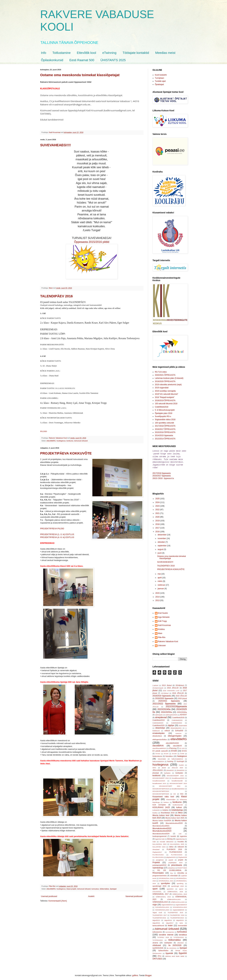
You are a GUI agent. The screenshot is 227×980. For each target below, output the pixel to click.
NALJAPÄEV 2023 (159, 845)
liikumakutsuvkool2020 (174, 822)
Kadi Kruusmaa (164, 624)
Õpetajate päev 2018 (164, 413)
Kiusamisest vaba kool (163, 795)
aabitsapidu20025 (171, 713)
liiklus (180, 811)
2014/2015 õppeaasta (164, 435)
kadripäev (167, 772)
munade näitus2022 (167, 840)
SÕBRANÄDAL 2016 (175, 890)
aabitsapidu (159, 713)
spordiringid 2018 (178, 885)
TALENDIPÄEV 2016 (57, 296)
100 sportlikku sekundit (164, 423)
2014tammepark (158, 686)
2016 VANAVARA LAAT (171, 689)
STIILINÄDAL (157, 890)
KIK (175, 792)
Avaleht (91, 896)
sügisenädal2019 (181, 903)
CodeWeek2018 (162, 407)
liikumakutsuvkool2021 (161, 824)
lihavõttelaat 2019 (168, 811)
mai (159, 572)
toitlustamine (157, 931)
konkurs (166, 801)
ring (171, 872)
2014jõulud (180, 684)
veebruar (162, 584)
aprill (160, 576)
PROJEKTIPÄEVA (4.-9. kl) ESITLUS (57, 537)
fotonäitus (169, 755)
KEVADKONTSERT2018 (161, 787)
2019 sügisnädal (162, 388)
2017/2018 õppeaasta (162, 472)
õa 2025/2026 (175, 944)
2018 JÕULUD (178, 692)
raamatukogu (158, 866)
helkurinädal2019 (177, 758)
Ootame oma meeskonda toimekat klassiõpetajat (80, 75)
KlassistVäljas (171, 798)
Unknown (162, 644)
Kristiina (161, 628)
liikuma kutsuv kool (161, 814)
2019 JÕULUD (181, 694)
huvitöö (181, 764)
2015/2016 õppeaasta (163, 477)
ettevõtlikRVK (158, 744)
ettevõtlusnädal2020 (159, 747)
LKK (180, 832)
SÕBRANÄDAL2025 (178, 901)
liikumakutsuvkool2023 (162, 830)
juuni (160, 552)
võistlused (157, 944)
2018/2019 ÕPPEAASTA (165, 400)
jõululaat (156, 771)
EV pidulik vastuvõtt (160, 749)
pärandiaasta (177, 864)
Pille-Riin (162, 636)
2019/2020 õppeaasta (164, 697)
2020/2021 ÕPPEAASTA (165, 375)
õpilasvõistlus (163, 949)
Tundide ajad (160, 81)
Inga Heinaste (164, 616)
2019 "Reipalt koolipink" (165, 397)
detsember (162, 533)
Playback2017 (157, 851)
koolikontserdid (178, 803)
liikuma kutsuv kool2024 (162, 819)
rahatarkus (171, 866)
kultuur (179, 806)
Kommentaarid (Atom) (58, 901)
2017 (158, 526)
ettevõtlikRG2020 (172, 742)
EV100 (174, 749)
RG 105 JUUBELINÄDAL (170, 869)
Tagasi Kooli (157, 911)
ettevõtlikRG (51, 441)
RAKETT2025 (182, 866)
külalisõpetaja (177, 809)
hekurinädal (162, 758)
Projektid (156, 861)
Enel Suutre (163, 612)
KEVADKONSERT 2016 (175, 774)
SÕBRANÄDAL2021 (174, 898)
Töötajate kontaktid (136, 53)
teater (170, 924)
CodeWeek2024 (177, 721)
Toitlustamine (62, 53)
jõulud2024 (181, 769)
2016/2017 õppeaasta (162, 474)
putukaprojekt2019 (160, 864)
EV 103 (182, 747)
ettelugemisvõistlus (160, 738)
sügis (155, 903)
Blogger (148, 974)
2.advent (155, 684)
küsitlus (155, 811)
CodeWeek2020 (177, 719)
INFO (154, 766)
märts (160, 580)
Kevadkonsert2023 (178, 777)
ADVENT (183, 713)
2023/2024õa (164, 708)
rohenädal (174, 874)
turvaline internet (166, 933)
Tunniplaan (160, 78)
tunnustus (95, 889)
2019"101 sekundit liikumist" (167, 394)
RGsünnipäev (158, 872)
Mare (160, 632)
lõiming (170, 838)
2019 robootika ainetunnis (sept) (168, 385)
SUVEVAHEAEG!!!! (56, 145)
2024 (158, 501)
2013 (158, 599)
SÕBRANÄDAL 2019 (163, 895)
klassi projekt (71, 889)
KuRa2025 (156, 809)
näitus (171, 845)
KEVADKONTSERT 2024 (170, 785)
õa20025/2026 (158, 947)
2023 (158, 505)
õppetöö (183, 952)
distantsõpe (160, 727)
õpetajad (113, 889)
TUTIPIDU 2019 (163, 936)
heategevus (182, 755)
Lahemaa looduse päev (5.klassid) (169, 378)
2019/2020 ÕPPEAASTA (165, 381)
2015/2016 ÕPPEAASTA (165, 432)
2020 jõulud (182, 697)
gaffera (135, 974)
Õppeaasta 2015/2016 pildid (92, 242)
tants (181, 922)
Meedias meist (165, 53)
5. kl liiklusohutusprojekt (165, 410)
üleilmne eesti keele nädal (175, 955)
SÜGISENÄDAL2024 (162, 908)
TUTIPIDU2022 (158, 939)
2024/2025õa (166, 711)
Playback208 (183, 856)
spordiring (180, 882)
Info (44, 53)
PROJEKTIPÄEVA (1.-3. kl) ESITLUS (57, 534)
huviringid (180, 760)
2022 (158, 508)
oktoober (161, 541)
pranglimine (160, 858)
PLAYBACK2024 (158, 856)
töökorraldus (104, 889)
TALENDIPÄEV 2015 (175, 911)
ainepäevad (161, 716)
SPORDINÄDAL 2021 (166, 879)
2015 (158, 592)
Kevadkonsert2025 (159, 779)
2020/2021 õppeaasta (169, 700)
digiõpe (171, 724)
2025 (158, 497)
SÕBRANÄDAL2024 (160, 901)
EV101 (184, 749)
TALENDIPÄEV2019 (177, 916)
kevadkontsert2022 (178, 787)
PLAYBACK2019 (176, 851)
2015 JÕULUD (173, 686)
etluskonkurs (157, 734)
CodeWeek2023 (158, 721)
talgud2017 (170, 922)
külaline (165, 809)
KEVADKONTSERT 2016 (178, 782)
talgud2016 (156, 922)
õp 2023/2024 (172, 947)
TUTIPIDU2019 (179, 936)
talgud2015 (180, 919)
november (162, 537)
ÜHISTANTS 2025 (113, 60)
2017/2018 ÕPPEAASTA (165, 426)
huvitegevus (61, 441)
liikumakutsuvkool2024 (161, 832)
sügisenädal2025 (179, 908)
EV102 (158, 752)
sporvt (181, 888)
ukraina (155, 941)
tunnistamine (170, 931)
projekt (181, 858)
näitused (181, 845)
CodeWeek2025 (159, 724)
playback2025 (171, 856)
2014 (158, 595)
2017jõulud (165, 692)
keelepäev (179, 771)
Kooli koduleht (161, 75)
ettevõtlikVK (177, 744)
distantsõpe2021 (176, 727)
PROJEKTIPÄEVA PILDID (52, 529)
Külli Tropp (162, 620)
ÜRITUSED (157, 957)
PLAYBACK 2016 (174, 848)
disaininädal (183, 724)
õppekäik (169, 952)
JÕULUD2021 (158, 769)
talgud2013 (156, 919)
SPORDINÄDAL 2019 (166, 877)
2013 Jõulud (167, 684)
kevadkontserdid (177, 779)
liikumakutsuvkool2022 (162, 827)
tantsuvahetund (158, 924)
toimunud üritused (81, 441)
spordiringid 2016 (160, 885)
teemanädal (182, 924)
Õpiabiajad (159, 84)
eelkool (167, 729)
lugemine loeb (160, 838)
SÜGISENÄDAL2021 (162, 906)
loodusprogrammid (160, 835)
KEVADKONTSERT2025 (161, 792)
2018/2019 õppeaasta (162, 694)
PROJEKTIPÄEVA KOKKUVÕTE (66, 453)
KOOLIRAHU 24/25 (161, 806)
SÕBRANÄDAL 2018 (180, 893)
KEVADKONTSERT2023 (161, 790)
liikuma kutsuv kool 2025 (175, 816)
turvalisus (183, 933)
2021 (158, 512)
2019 (158, 519)
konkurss (70, 441)
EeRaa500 (179, 729)
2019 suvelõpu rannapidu (165, 391)
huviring (170, 760)
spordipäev (165, 882)
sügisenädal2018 (167, 903)
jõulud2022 (170, 769)
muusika (181, 840)
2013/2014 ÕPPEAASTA (165, 439)
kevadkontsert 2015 (159, 782)
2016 (158, 530)
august (161, 548)
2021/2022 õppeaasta (164, 702)
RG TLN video (161, 372)
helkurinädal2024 (158, 760)
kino (182, 792)
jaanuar (161, 587)
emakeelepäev (159, 732)
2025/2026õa (182, 711)
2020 (158, 516)
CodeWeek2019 (159, 719)
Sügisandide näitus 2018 (165, 420)
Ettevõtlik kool (87, 53)
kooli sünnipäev (159, 803)
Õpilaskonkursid (52, 60)
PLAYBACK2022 (158, 853)
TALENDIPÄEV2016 (159, 916)
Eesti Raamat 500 (82, 60)
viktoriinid (180, 941)
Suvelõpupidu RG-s (163, 416)
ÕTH (159, 955)
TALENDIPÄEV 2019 (177, 914)
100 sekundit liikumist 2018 (166, 404)
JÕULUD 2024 (177, 766)
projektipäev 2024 (176, 861)
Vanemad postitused (134, 896)
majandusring (180, 838)
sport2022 (170, 888)
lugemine (183, 835)
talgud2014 (168, 919)
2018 (158, 523)
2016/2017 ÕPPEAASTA (165, 429)
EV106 (174, 752)
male (154, 840)
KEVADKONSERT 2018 (161, 777)
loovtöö (173, 835)
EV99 (182, 752)
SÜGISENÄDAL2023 (180, 906)
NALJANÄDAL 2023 (160, 843)
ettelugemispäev (175, 734)
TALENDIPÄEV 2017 (160, 914)
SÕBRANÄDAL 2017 (161, 893)
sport (155, 887)
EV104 (166, 752)
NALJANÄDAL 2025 (177, 843)
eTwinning (109, 53)
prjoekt (171, 858)
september (162, 544)
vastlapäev (168, 941)
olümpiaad (156, 848)
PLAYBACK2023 (177, 853)
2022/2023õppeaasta (176, 705)
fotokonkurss (157, 755)
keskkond (157, 774)
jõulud (164, 766)
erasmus (178, 732)
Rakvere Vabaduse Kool (168, 640)
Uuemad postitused (49, 896)
